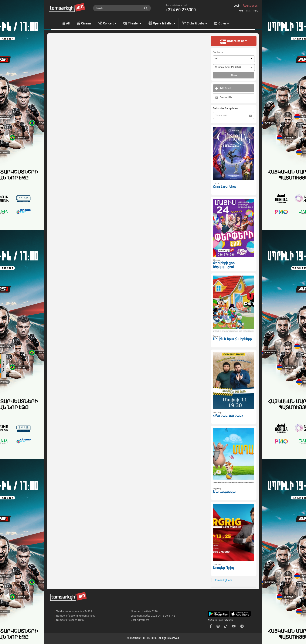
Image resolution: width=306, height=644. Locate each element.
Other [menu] (224, 23)
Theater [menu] (135, 23)
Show (234, 75)
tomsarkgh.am (224, 580)
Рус (256, 11)
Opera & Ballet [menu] (164, 23)
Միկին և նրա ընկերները (232, 339)
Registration (250, 6)
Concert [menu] (110, 23)
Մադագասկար (225, 492)
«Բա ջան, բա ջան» (228, 416)
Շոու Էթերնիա (225, 187)
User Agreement (140, 620)
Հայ (241, 11)
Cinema (86, 23)
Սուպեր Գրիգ (224, 568)
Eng (248, 11)
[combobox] (234, 59)
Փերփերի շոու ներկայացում (224, 265)
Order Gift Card (234, 41)
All (68, 23)
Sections (218, 52)
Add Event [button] (223, 88)
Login (237, 6)
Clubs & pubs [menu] (197, 23)
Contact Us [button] (224, 97)
